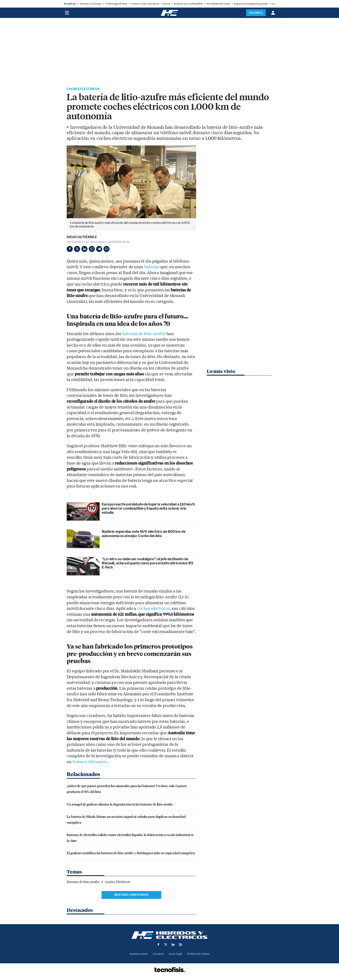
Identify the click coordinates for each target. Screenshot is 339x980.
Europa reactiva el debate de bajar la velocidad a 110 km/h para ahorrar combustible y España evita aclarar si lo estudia (148, 509)
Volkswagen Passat (116, 4)
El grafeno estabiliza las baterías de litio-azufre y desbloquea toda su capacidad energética (131, 853)
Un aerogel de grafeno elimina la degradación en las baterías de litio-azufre (120, 805)
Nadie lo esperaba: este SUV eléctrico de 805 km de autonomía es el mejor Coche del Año (144, 534)
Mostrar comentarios (131, 895)
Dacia (167, 4)
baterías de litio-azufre (144, 334)
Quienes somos (137, 955)
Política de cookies (200, 955)
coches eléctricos (153, 609)
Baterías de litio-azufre (83, 883)
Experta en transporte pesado (251, 4)
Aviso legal (176, 955)
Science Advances (90, 762)
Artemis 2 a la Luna (90, 4)
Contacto (158, 955)
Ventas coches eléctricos (145, 4)
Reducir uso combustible (188, 4)
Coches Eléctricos (86, 89)
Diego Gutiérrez (82, 238)
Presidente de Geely (219, 4)
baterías (152, 268)
